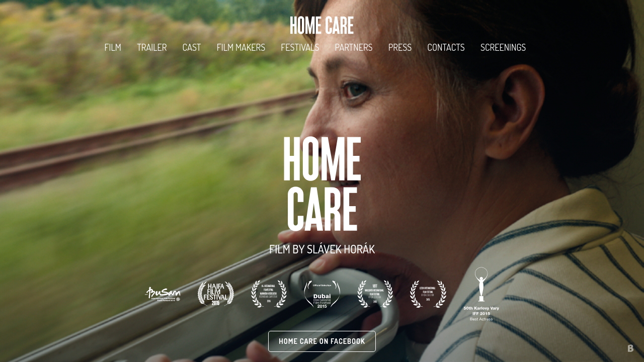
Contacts (446, 47)
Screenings (503, 47)
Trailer (152, 47)
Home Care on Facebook (322, 341)
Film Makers (241, 47)
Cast (192, 47)
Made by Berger (615, 343)
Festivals (300, 47)
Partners (354, 47)
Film (113, 47)
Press (400, 47)
